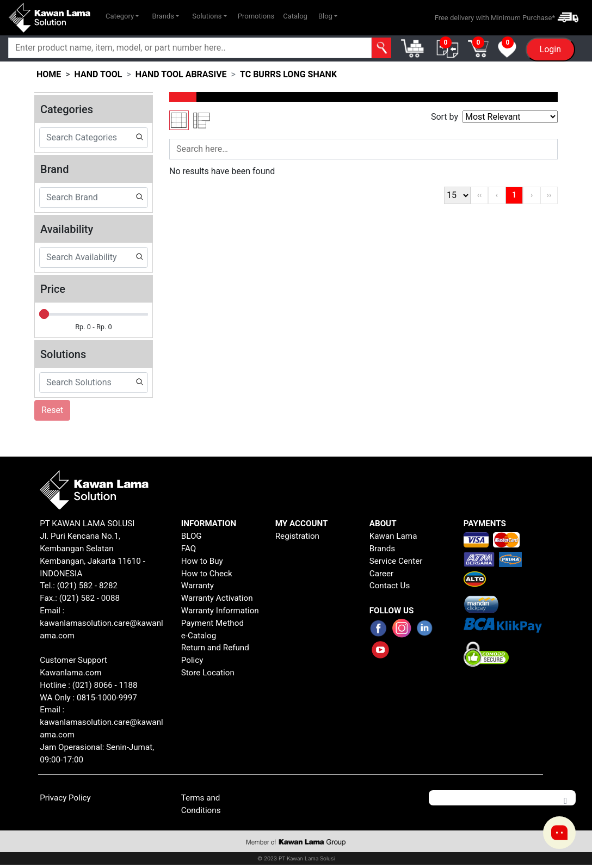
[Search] (190, 48)
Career (381, 574)
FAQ (189, 549)
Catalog (295, 16)
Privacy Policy (65, 798)
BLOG (192, 536)
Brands (382, 549)
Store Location (208, 673)
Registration (297, 536)
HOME (49, 74)
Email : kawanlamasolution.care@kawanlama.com (101, 722)
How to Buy (202, 561)
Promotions (256, 16)
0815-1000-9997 (107, 698)
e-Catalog (199, 636)
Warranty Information (220, 611)
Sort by (445, 117)
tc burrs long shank (288, 74)
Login (550, 49)
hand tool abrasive (181, 74)
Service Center (396, 561)
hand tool (98, 74)
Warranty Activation (217, 598)
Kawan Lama (393, 536)
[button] (122, 16)
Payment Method (212, 623)
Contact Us (390, 586)
